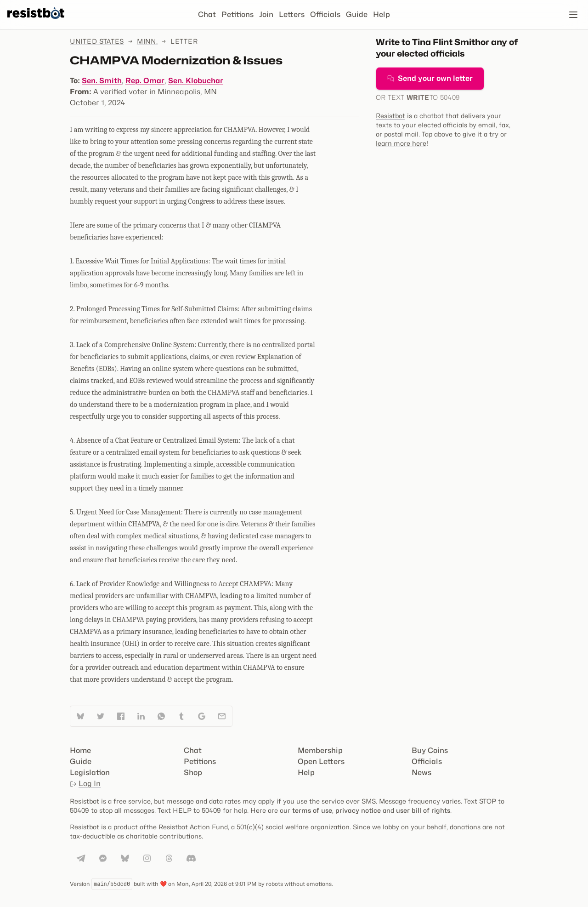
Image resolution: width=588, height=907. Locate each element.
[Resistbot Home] (36, 22)
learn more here (401, 143)
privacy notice (358, 810)
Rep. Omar (145, 81)
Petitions (237, 14)
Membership (320, 750)
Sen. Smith (102, 81)
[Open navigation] (573, 15)
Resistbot (390, 116)
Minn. (147, 41)
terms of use (312, 810)
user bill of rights (423, 810)
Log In (85, 784)
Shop (193, 773)
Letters (292, 14)
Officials (325, 14)
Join (266, 14)
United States (97, 41)
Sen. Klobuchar (196, 81)
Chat (207, 14)
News (421, 773)
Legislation (90, 773)
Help (382, 14)
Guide (357, 14)
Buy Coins (430, 750)
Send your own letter (430, 78)
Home (80, 750)
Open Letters (321, 762)
